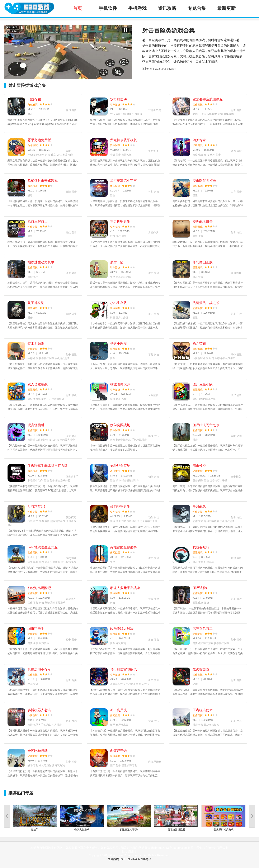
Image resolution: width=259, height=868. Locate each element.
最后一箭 (117, 262)
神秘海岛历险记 (39, 588)
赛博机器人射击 (39, 710)
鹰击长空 (199, 466)
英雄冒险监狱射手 (123, 547)
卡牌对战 (198, 145)
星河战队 (199, 506)
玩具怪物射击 (38, 425)
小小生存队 (118, 303)
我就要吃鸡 (201, 547)
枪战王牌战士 (38, 221)
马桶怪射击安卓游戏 (43, 181)
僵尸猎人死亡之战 (206, 425)
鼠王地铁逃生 (38, 303)
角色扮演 (33, 105)
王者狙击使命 (203, 710)
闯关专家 (199, 140)
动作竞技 (115, 105)
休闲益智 (115, 552)
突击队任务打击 (204, 181)
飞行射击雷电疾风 (123, 669)
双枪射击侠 (118, 99)
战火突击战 (201, 669)
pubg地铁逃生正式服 (43, 547)
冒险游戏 (115, 145)
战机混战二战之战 (206, 303)
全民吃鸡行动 (38, 751)
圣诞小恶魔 (118, 344)
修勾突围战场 (120, 425)
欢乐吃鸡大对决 (122, 629)
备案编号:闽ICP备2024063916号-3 (129, 859)
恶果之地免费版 (39, 140)
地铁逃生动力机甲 (41, 262)
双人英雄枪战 (38, 384)
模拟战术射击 (203, 221)
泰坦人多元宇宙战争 (125, 588)
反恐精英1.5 (36, 506)
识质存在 (34, 99)
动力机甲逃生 (120, 221)
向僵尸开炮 (118, 751)
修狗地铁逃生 (120, 506)
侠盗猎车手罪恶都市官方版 (48, 466)
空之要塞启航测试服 (208, 99)
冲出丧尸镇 (118, 710)
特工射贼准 (36, 344)
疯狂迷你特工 (203, 629)
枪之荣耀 (199, 344)
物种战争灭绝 (120, 466)
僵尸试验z (200, 588)
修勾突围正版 (203, 262)
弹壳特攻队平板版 (123, 140)
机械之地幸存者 (39, 669)
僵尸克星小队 (203, 384)
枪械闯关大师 (120, 384)
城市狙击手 (36, 629)
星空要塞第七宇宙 (123, 181)
